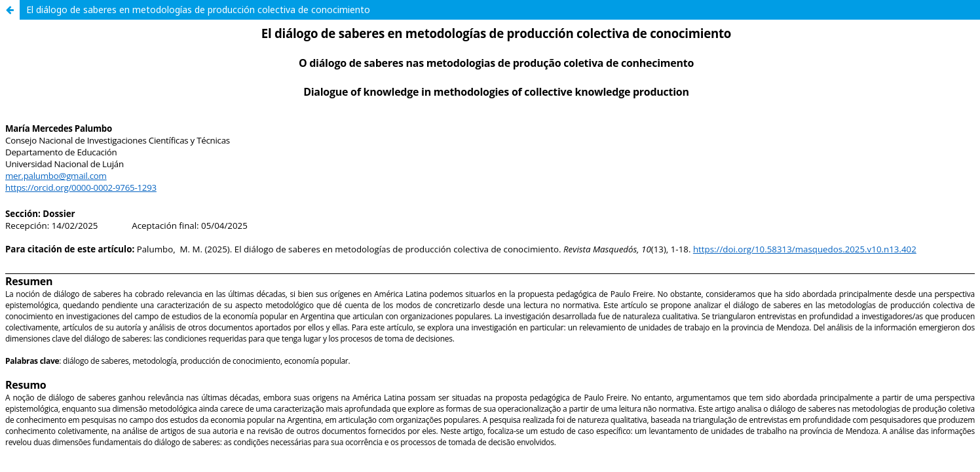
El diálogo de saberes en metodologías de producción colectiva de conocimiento (198, 10)
